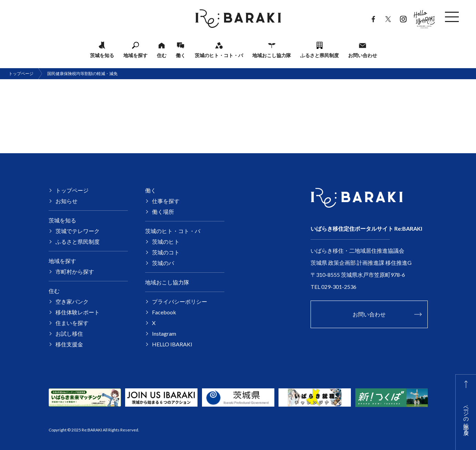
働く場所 (163, 212)
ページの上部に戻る (467, 417)
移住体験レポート (78, 312)
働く (181, 55)
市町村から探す (75, 271)
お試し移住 (69, 333)
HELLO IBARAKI (424, 17)
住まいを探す (72, 323)
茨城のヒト (166, 242)
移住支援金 (69, 344)
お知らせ (67, 201)
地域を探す (135, 55)
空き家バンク (72, 301)
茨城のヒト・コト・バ (219, 55)
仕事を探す (166, 201)
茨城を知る (102, 55)
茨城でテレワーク (78, 231)
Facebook (373, 17)
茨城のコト (166, 252)
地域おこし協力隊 (272, 55)
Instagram (403, 17)
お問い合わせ (363, 55)
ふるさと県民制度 (320, 55)
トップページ (21, 74)
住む (162, 55)
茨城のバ (163, 263)
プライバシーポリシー (180, 301)
